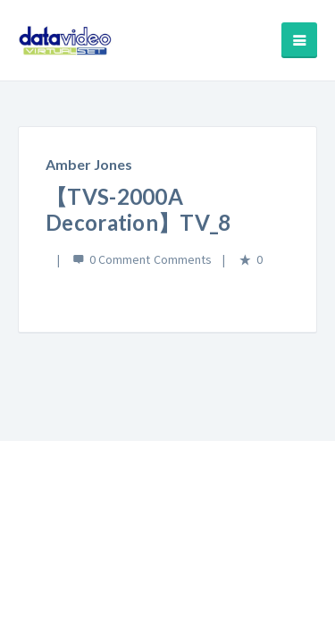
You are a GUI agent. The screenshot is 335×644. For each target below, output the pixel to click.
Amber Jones (89, 164)
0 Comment (120, 259)
